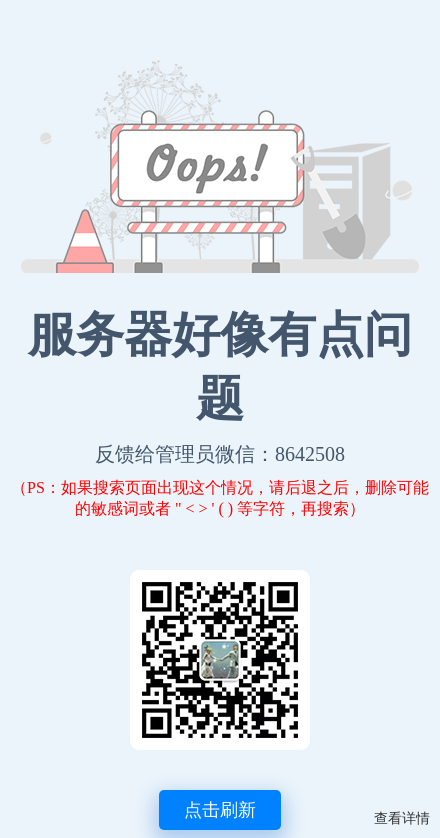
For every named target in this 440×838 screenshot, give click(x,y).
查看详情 (402, 818)
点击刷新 (220, 810)
